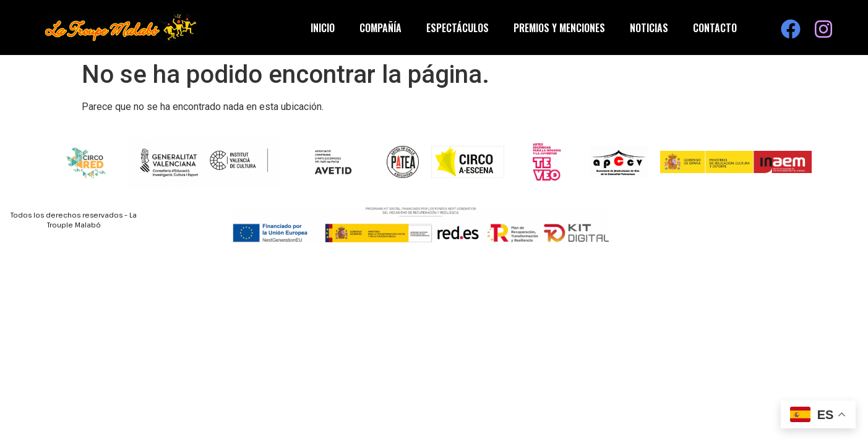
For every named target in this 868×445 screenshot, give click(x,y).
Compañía (380, 28)
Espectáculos (458, 28)
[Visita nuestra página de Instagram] (823, 29)
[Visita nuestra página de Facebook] (791, 29)
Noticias (649, 28)
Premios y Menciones (559, 28)
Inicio (323, 28)
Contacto (715, 28)
